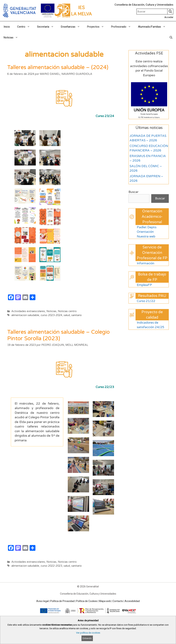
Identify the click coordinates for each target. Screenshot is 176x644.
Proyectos (97, 27)
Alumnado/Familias (154, 27)
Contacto (118, 601)
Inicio (7, 27)
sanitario (77, 315)
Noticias (13, 38)
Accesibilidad (132, 601)
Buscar (133, 192)
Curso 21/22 (146, 301)
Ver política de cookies (88, 633)
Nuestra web (146, 236)
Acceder (169, 17)
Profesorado (123, 27)
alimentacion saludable (25, 315)
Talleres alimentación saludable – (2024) (58, 67)
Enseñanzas (72, 27)
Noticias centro (67, 311)
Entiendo (87, 638)
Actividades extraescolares (28, 311)
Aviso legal (42, 601)
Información (146, 263)
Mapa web (105, 601)
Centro (25, 27)
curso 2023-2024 (51, 315)
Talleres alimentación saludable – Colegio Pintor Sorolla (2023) (58, 335)
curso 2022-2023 (51, 566)
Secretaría (47, 27)
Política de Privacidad (62, 601)
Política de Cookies (87, 601)
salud (67, 315)
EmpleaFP (144, 285)
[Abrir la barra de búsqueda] (171, 38)
